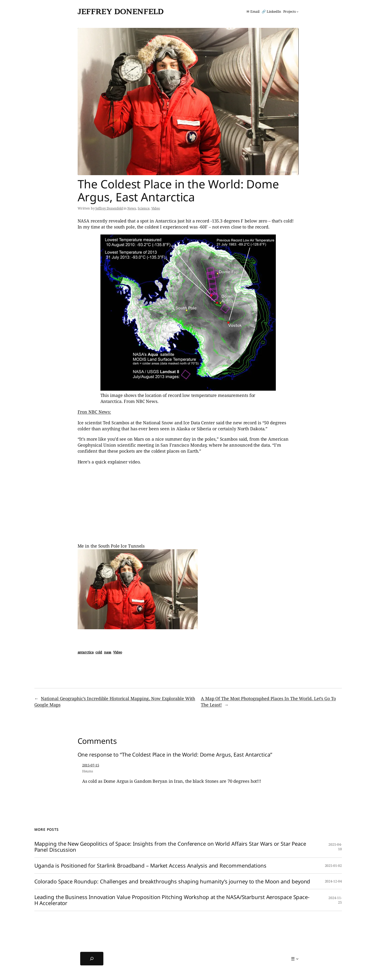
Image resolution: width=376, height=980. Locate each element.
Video (156, 208)
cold (99, 652)
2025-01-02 (333, 866)
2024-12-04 (333, 881)
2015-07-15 (91, 765)
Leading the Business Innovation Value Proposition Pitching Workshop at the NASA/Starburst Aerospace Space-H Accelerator (172, 900)
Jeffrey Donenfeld (121, 11)
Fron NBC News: (94, 412)
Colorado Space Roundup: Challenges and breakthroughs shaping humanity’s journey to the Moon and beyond (172, 881)
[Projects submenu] (291, 12)
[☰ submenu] (295, 959)
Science (143, 208)
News (132, 208)
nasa (108, 652)
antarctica (86, 652)
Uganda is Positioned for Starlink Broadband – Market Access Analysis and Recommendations (150, 866)
